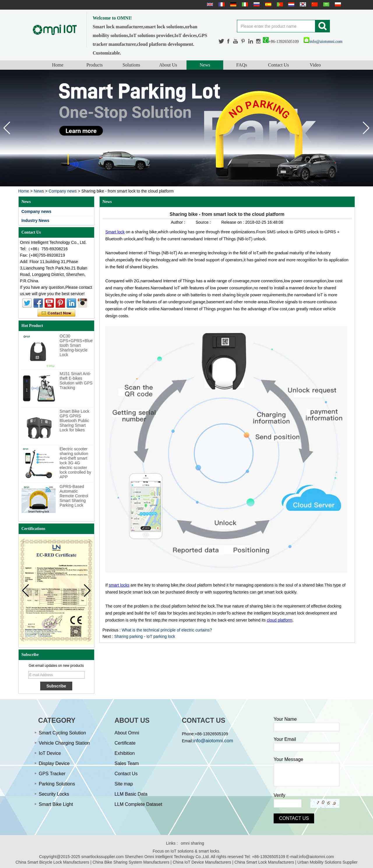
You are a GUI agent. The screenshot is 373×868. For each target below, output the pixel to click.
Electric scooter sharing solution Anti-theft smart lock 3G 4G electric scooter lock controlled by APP (75, 463)
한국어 (302, 4)
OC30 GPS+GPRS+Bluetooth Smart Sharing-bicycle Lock (76, 345)
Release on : (233, 222)
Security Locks (54, 794)
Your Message (288, 759)
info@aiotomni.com (323, 42)
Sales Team (127, 763)
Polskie (337, 4)
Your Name (285, 719)
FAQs (242, 65)
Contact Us (279, 65)
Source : (204, 222)
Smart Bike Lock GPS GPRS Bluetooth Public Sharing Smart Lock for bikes (75, 421)
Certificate (125, 743)
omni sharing (192, 843)
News (205, 65)
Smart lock (115, 232)
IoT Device (50, 753)
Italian (244, 4)
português (279, 4)
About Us (168, 65)
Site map (124, 784)
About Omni (127, 733)
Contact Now (56, 313)
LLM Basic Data (131, 794)
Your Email (285, 739)
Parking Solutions (57, 784)
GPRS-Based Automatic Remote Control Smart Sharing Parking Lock (74, 496)
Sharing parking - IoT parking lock (145, 636)
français (221, 4)
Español (268, 4)
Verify (279, 795)
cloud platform (280, 620)
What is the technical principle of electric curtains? (167, 630)
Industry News (36, 220)
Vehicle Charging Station (64, 743)
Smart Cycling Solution (62, 733)
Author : (178, 222)
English (209, 4)
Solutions (131, 65)
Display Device (54, 763)
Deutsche (233, 4)
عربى (326, 4)
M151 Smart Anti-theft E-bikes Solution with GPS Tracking (76, 381)
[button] (366, 128)
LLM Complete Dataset (138, 804)
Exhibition (125, 753)
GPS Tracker (52, 774)
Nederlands (291, 4)
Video (315, 65)
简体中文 (314, 4)
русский (256, 4)
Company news (63, 191)
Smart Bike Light (56, 804)
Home (58, 65)
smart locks (119, 585)
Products (94, 65)
